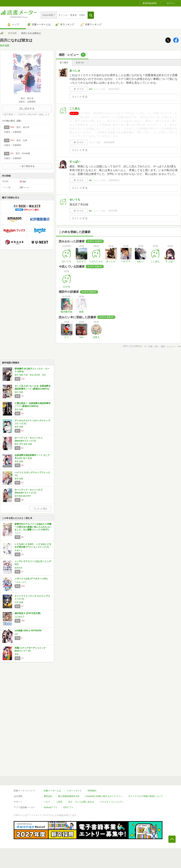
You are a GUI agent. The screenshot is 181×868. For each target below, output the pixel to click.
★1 (91, 180)
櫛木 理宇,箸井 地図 (23, 444)
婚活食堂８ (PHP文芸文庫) (28, 613)
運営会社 (48, 796)
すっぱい (75, 162)
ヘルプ (47, 802)
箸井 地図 (19, 392)
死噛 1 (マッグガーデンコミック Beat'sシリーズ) (30, 649)
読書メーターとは (52, 791)
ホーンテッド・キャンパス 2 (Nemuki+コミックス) (28, 491)
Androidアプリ (51, 807)
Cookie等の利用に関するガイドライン (104, 796)
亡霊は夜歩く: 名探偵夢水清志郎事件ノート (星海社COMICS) (33, 405)
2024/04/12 (114, 180)
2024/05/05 (109, 142)
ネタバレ (80, 63)
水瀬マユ (19, 550)
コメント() (99, 89)
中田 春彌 (19, 602)
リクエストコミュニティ (112, 802)
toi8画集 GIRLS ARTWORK (28, 631)
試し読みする (27, 109)
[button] (91, 15)
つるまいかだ (21, 582)
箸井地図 (12, 33)
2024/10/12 (114, 89)
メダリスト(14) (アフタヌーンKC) (31, 579)
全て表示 (64, 63)
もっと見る (40, 509)
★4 (91, 89)
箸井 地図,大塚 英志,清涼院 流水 (30, 375)
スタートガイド (74, 791)
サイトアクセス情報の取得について (145, 796)
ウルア (18, 533)
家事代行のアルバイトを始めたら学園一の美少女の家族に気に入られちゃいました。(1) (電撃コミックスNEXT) (33, 527)
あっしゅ (75, 70)
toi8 (16, 634)
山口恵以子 (20, 617)
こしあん (75, 108)
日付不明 (113, 211)
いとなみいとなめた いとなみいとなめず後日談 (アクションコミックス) (33, 545)
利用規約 (92, 791)
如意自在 (19, 568)
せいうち (75, 199)
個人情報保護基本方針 (69, 796)
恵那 (17, 654)
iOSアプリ (68, 807)
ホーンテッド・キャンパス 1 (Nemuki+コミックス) (28, 439)
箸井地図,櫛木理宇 (23, 496)
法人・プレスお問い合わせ (81, 802)
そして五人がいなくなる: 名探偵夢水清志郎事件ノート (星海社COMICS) (33, 387)
